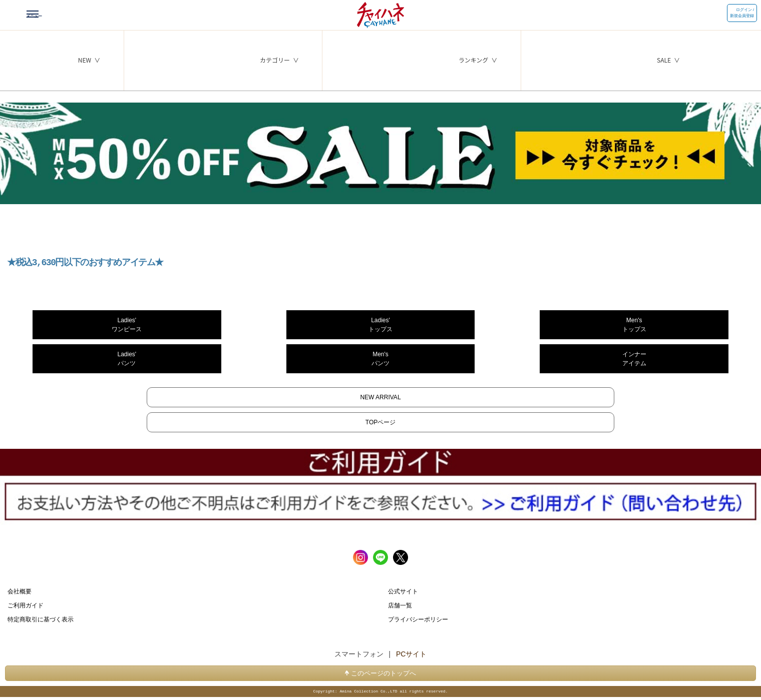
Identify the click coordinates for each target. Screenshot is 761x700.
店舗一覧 (400, 605)
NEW (85, 60)
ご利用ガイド (26, 605)
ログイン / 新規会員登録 (742, 13)
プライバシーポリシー (418, 619)
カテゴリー (275, 60)
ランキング (474, 60)
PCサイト (411, 654)
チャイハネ (380, 13)
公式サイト (403, 591)
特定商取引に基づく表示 (41, 619)
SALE (664, 60)
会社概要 (20, 591)
